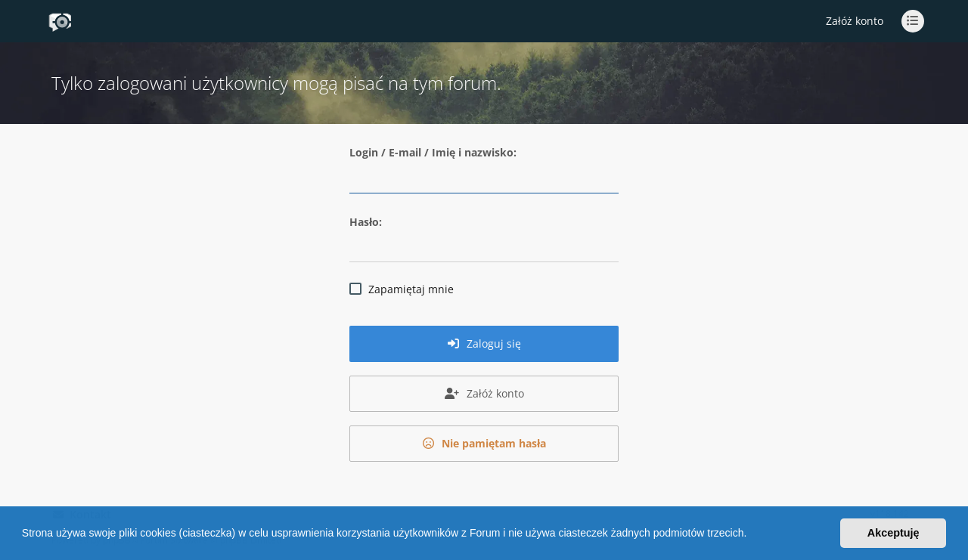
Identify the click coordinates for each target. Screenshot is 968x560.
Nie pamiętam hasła (484, 443)
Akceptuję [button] (894, 533)
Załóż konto (855, 21)
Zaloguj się (484, 343)
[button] (752, 535)
